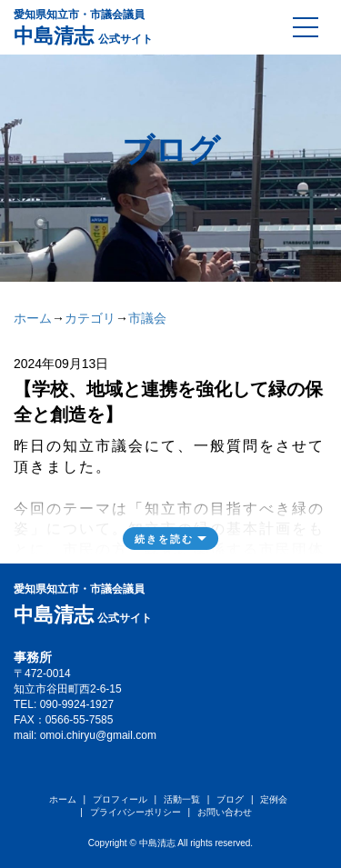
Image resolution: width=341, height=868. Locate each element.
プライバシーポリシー (135, 812)
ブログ (230, 799)
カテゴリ (90, 318)
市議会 (147, 318)
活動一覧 (182, 799)
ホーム (33, 318)
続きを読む (164, 539)
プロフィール (120, 799)
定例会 (274, 799)
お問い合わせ (225, 812)
